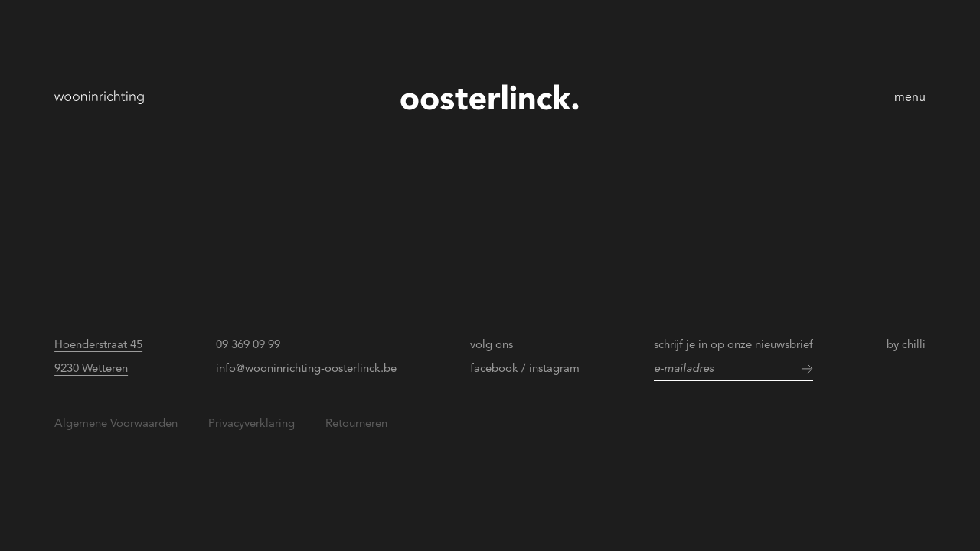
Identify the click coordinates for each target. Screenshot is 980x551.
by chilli (906, 344)
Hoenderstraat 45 (98, 344)
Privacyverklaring (252, 423)
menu (910, 97)
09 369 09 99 (248, 344)
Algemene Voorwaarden (116, 423)
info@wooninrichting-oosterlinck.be (306, 368)
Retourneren (356, 423)
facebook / (498, 368)
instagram (554, 368)
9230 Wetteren (91, 368)
